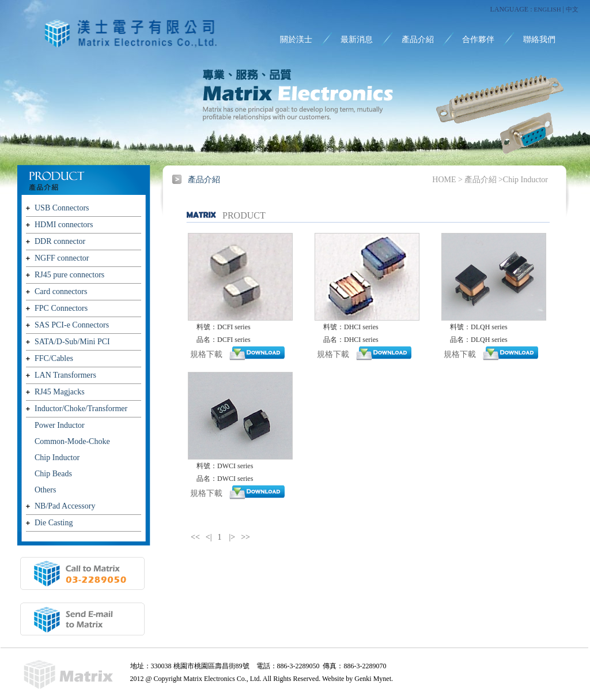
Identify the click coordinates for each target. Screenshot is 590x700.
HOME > (447, 180)
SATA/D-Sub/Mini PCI (72, 342)
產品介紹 (418, 39)
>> (245, 537)
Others (45, 490)
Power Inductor (60, 425)
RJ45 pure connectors (69, 275)
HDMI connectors (64, 225)
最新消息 (357, 39)
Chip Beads (53, 474)
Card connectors (61, 291)
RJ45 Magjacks (60, 392)
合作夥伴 (478, 39)
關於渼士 (296, 39)
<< (195, 537)
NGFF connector (62, 258)
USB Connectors (62, 208)
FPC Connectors (61, 308)
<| (209, 537)
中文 (572, 9)
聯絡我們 (539, 39)
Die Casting (54, 523)
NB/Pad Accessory (65, 506)
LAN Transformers (65, 375)
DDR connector (60, 241)
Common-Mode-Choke (72, 441)
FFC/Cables (54, 358)
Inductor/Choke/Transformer (81, 409)
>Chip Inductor (523, 180)
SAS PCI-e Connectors (72, 325)
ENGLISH (548, 9)
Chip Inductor (57, 458)
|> (232, 537)
